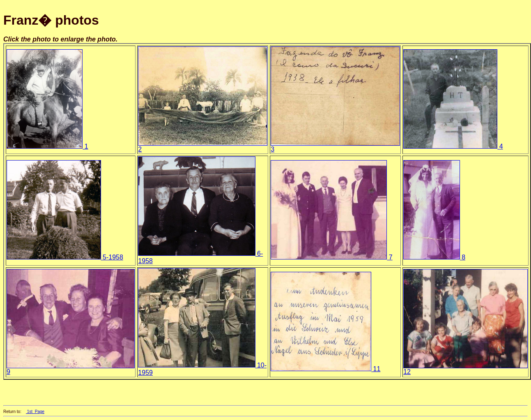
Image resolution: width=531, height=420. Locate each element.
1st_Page (35, 412)
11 (325, 369)
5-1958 (65, 257)
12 (465, 369)
